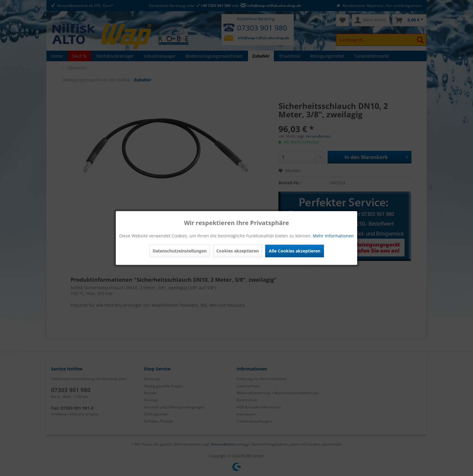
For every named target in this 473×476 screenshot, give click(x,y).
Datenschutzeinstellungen (180, 251)
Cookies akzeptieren (238, 251)
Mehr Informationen (333, 236)
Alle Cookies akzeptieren (295, 251)
